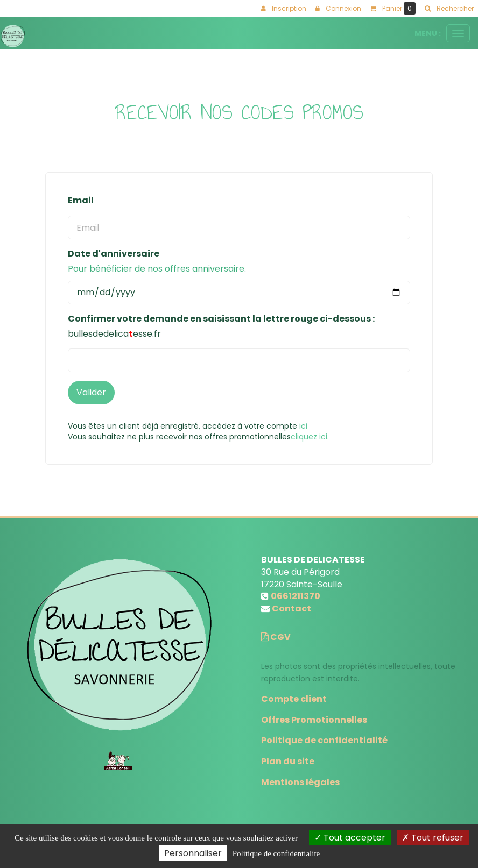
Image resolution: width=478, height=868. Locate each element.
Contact (291, 609)
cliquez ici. (310, 437)
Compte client (294, 699)
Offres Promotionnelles (314, 720)
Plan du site (288, 761)
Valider (91, 392)
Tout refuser (433, 838)
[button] (449, 9)
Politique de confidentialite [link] (276, 853)
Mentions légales (300, 782)
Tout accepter (350, 838)
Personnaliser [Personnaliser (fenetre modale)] (193, 853)
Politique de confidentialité (324, 740)
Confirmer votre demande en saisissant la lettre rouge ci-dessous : (221, 319)
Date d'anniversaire (114, 254)
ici (303, 426)
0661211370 (296, 596)
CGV (276, 637)
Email (81, 201)
